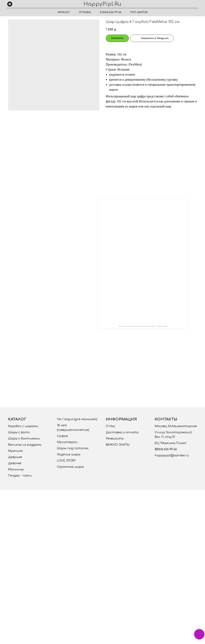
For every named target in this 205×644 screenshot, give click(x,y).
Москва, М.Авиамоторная (176, 426)
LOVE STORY (66, 461)
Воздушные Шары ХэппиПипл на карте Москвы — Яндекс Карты (143, 326)
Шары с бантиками (24, 438)
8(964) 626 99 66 (166, 449)
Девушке (15, 457)
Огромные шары (70, 467)
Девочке (15, 463)
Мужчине (15, 451)
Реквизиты (115, 438)
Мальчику (16, 469)
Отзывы (85, 12)
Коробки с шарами (23, 426)
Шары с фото (19, 432)
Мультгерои (67, 442)
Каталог (64, 12)
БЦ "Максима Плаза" (171, 443)
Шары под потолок (73, 448)
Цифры (63, 436)
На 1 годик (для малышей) (77, 419)
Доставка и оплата (122, 432)
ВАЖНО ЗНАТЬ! (118, 445)
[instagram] (10, 4)
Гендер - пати (20, 476)
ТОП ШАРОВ (139, 12)
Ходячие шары (69, 454)
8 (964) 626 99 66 (111, 12)
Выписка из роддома (25, 445)
